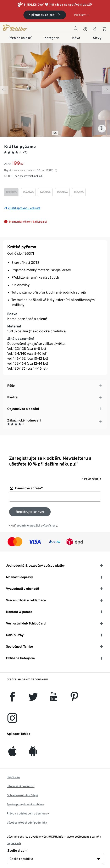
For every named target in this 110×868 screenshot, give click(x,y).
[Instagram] (12, 721)
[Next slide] (106, 90)
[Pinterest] (74, 699)
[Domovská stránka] (20, 27)
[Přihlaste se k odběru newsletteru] (30, 512)
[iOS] (12, 754)
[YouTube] (54, 699)
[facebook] (12, 699)
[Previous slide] (4, 90)
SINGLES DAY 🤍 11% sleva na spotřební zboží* (58, 5)
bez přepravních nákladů (29, 176)
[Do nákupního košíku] (105, 29)
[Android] (33, 754)
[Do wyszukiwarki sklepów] (85, 30)
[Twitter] (33, 699)
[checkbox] (11, 192)
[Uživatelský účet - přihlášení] (95, 30)
